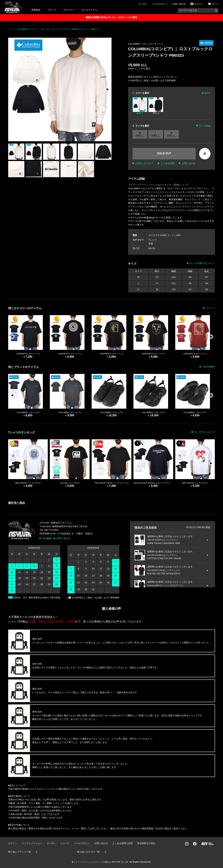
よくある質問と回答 (123, 843)
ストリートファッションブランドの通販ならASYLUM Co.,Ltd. (101, 862)
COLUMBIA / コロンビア (141, 44)
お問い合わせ (179, 4)
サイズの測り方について (203, 263)
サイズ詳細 (205, 126)
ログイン (13, 843)
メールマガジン (160, 4)
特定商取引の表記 (146, 843)
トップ (11, 29)
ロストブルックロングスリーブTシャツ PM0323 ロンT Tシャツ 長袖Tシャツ (71, 29)
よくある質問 (168, 163)
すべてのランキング (205, 432)
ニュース (65, 843)
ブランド (52, 10)
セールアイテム (89, 10)
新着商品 (36, 10)
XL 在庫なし (171, 134)
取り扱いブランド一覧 (20, 852)
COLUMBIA (209, 367)
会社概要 (47, 538)
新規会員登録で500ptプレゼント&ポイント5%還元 (111, 17)
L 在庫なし (156, 134)
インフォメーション (32, 843)
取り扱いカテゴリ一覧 (88, 852)
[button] (107, 89)
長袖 (151, 244)
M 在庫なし (140, 134)
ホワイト (140, 106)
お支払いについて (144, 163)
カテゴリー (69, 10)
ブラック (156, 106)
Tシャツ (159, 44)
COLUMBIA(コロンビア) (27, 29)
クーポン (143, 4)
